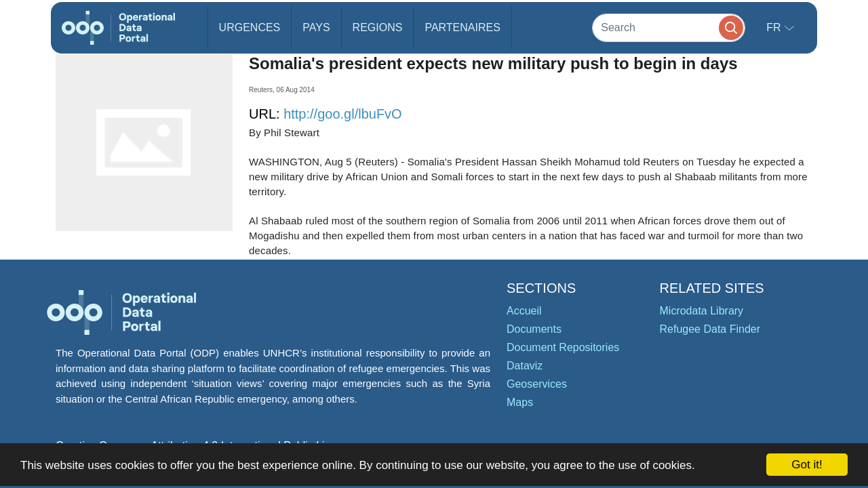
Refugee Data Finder (710, 329)
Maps (520, 402)
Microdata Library (702, 311)
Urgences (250, 27)
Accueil (524, 311)
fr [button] (775, 27)
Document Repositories (563, 347)
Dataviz (525, 366)
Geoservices (537, 384)
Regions (378, 27)
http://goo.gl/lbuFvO (343, 114)
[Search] (669, 27)
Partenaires (462, 27)
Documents (534, 329)
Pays (316, 27)
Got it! (807, 465)
